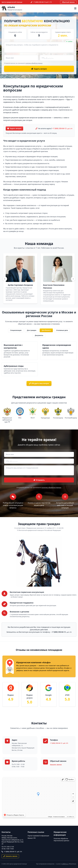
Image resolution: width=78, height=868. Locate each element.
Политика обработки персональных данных (61, 840)
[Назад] (5, 279)
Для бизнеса (46, 330)
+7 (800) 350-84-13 (43, 2)
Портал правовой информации (38, 836)
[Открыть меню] (75, 8)
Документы (39, 335)
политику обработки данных (34, 63)
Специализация (16, 330)
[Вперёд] (73, 279)
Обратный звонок (68, 2)
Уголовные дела (62, 330)
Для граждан (32, 330)
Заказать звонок (56, 765)
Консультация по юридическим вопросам (33, 88)
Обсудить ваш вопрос (39, 383)
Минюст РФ (32, 838)
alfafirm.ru (65, 864)
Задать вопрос (14, 128)
